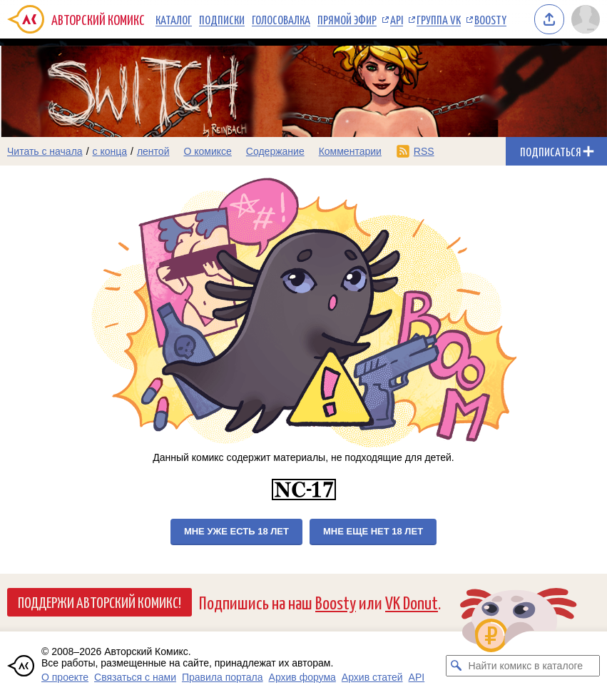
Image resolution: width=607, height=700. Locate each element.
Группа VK (439, 19)
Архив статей (372, 677)
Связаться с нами (135, 677)
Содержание (275, 151)
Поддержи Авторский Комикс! (100, 602)
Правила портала (223, 677)
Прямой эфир (347, 19)
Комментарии (350, 151)
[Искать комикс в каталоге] (456, 666)
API (397, 19)
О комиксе (207, 151)
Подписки (222, 19)
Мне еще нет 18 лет (373, 531)
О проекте (65, 677)
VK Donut (412, 602)
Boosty (490, 19)
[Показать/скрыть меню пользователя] (586, 19)
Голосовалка (281, 19)
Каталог (174, 19)
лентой (153, 151)
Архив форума (302, 677)
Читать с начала (45, 151)
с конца (110, 151)
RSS (424, 151)
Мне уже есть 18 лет (236, 531)
